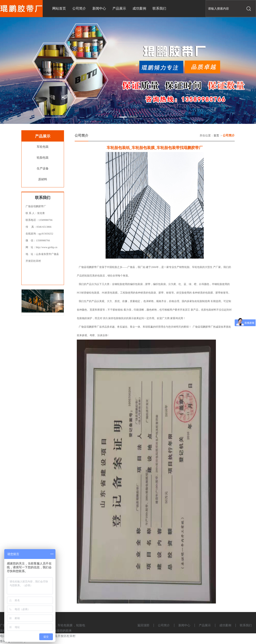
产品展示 (205, 625)
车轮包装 (43, 147)
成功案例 (225, 625)
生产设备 (43, 169)
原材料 (43, 179)
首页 (216, 135)
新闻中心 (184, 625)
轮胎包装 (43, 158)
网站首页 (59, 8)
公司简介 (164, 625)
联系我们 (246, 625)
